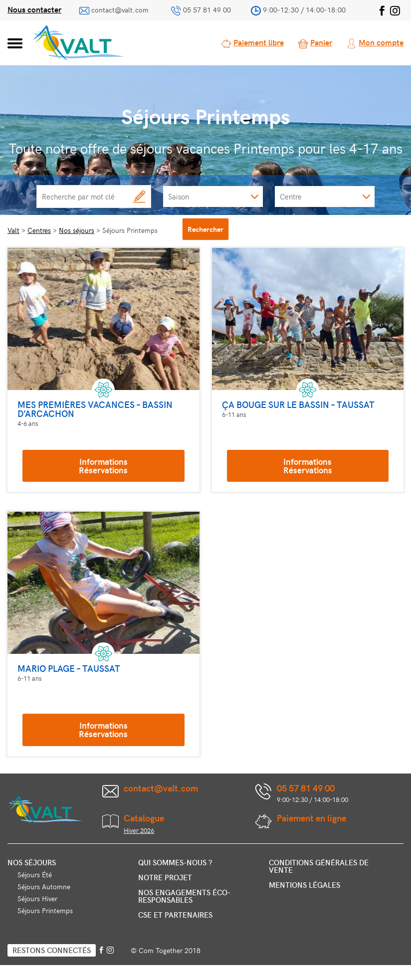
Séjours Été (35, 875)
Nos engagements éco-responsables (184, 896)
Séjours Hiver (37, 898)
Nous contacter (34, 9)
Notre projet (165, 877)
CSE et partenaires (175, 915)
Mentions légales (305, 885)
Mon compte (381, 42)
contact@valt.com (120, 10)
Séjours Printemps (45, 910)
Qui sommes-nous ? (175, 862)
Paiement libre (259, 42)
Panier (321, 42)
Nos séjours (32, 862)
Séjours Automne (44, 886)
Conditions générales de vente (319, 866)
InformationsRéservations (103, 466)
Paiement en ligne (311, 818)
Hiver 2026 (139, 830)
